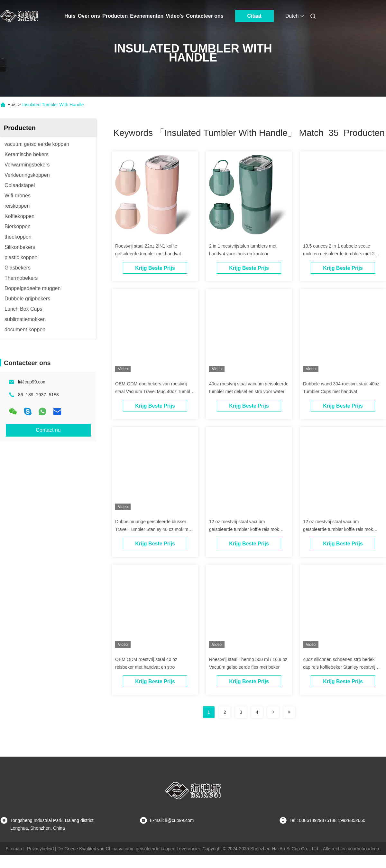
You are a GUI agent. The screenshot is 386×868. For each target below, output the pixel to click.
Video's (175, 16)
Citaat (254, 16)
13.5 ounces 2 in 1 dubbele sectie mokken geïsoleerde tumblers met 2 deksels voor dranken (339, 254)
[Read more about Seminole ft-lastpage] (289, 712)
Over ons (89, 16)
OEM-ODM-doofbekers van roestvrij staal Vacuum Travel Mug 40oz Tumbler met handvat (155, 392)
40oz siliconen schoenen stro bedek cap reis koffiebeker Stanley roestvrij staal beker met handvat (339, 667)
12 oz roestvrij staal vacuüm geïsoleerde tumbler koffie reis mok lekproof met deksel (244, 529)
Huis (70, 16)
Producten (115, 16)
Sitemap (14, 849)
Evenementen (147, 16)
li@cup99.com (32, 382)
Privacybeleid (40, 849)
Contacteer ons (205, 16)
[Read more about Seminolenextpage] (273, 712)
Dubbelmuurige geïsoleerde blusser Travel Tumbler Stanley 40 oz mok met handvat (154, 529)
